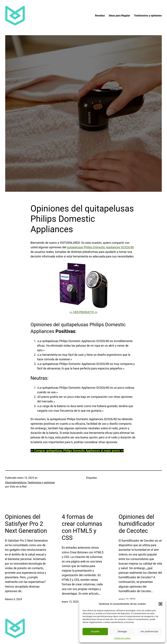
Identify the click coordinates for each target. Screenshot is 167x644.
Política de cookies (122, 638)
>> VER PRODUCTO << (83, 312)
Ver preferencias (149, 631)
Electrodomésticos (16, 483)
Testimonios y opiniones (41, 483)
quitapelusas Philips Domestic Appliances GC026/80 (100, 247)
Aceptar (95, 631)
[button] (160, 604)
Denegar (122, 631)
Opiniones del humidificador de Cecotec (137, 524)
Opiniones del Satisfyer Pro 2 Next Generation (26, 524)
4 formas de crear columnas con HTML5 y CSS (82, 527)
